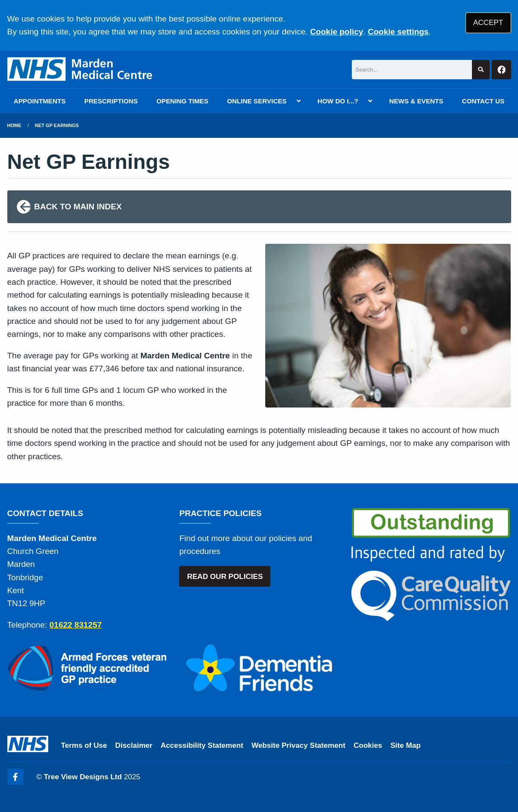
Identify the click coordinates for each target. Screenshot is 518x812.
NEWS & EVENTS (416, 101)
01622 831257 (76, 625)
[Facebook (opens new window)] (16, 777)
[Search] (412, 70)
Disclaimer (134, 745)
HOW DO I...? (338, 101)
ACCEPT (488, 23)
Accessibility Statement (202, 745)
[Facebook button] (501, 70)
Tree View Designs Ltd (83, 777)
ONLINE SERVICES (257, 101)
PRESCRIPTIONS (111, 101)
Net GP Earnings (57, 125)
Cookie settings (398, 32)
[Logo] (81, 70)
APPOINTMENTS (40, 101)
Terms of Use (84, 745)
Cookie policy (337, 32)
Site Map (406, 745)
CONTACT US (483, 101)
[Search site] (481, 70)
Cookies (368, 745)
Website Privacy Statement (298, 745)
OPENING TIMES (182, 101)
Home (14, 125)
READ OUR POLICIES (225, 577)
